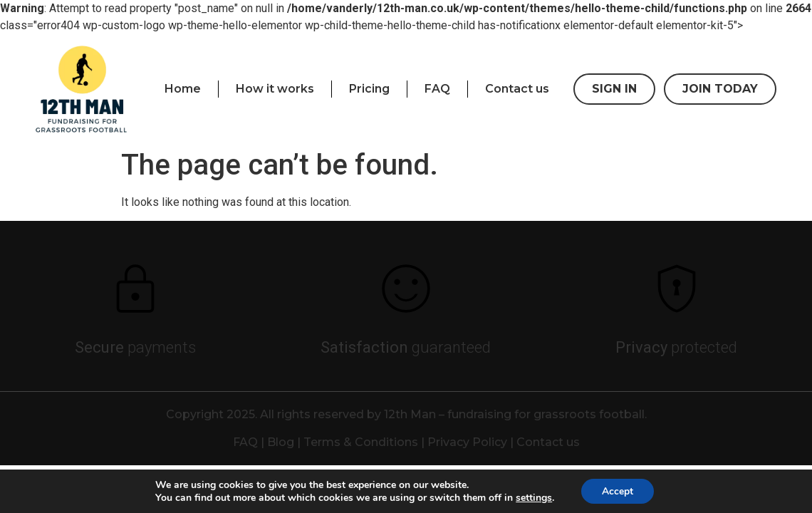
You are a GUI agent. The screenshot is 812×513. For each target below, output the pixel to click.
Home (183, 89)
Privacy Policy (467, 442)
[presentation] (81, 89)
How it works (275, 89)
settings (533, 497)
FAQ (437, 89)
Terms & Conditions (361, 442)
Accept (618, 491)
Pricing (369, 89)
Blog (281, 442)
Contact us (517, 89)
